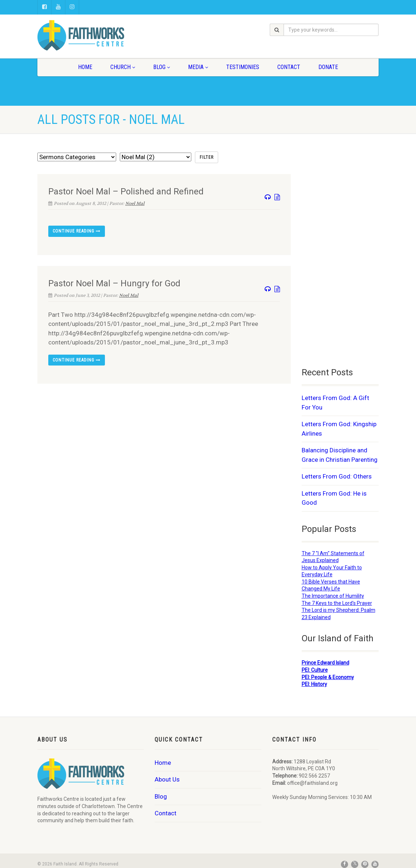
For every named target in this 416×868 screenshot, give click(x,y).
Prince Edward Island (325, 663)
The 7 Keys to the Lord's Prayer (337, 603)
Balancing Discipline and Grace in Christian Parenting (340, 455)
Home (85, 67)
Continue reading (77, 231)
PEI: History (314, 684)
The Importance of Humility (333, 596)
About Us (167, 779)
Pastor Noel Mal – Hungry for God (114, 283)
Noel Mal (135, 203)
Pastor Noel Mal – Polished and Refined (126, 191)
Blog (162, 67)
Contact (289, 67)
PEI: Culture (315, 670)
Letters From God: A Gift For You (335, 403)
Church (123, 67)
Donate (328, 67)
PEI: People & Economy (328, 677)
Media (198, 67)
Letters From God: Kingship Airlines (339, 429)
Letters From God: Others (337, 476)
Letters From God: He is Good (334, 498)
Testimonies (243, 67)
